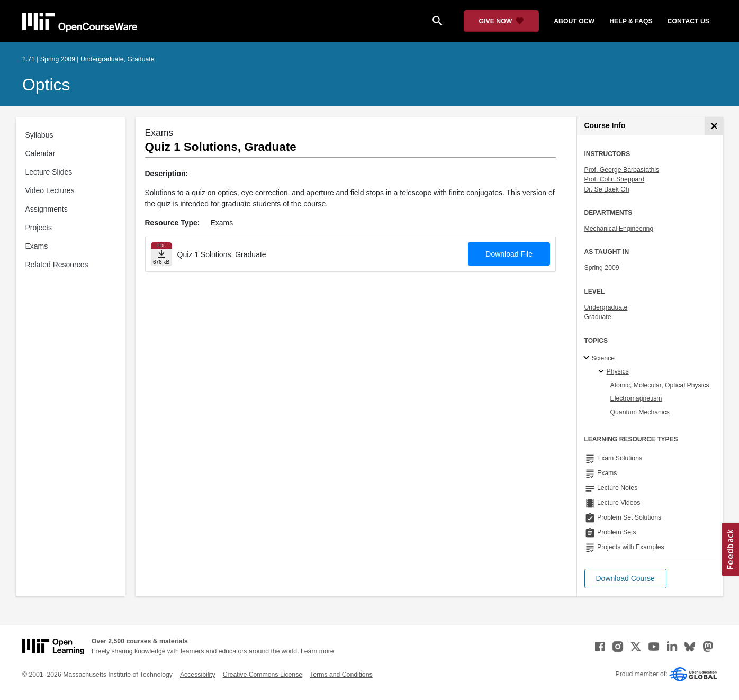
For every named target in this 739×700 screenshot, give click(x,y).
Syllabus (39, 135)
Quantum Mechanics (640, 412)
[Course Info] (714, 126)
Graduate (598, 317)
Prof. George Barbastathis (622, 170)
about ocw (574, 21)
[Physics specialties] (603, 372)
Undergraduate (606, 307)
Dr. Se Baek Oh (607, 189)
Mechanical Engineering (619, 229)
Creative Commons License (263, 675)
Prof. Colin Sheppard (615, 179)
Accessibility (198, 675)
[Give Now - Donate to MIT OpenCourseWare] (502, 21)
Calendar (40, 153)
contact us (688, 21)
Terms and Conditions (341, 675)
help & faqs (631, 21)
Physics (618, 371)
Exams (37, 246)
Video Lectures (50, 190)
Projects (39, 228)
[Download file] (161, 254)
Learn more (317, 651)
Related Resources (57, 265)
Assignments (47, 209)
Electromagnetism (636, 398)
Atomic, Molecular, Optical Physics (660, 385)
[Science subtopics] (588, 358)
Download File (509, 254)
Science (603, 358)
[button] (625, 579)
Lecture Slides (49, 172)
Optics (46, 85)
